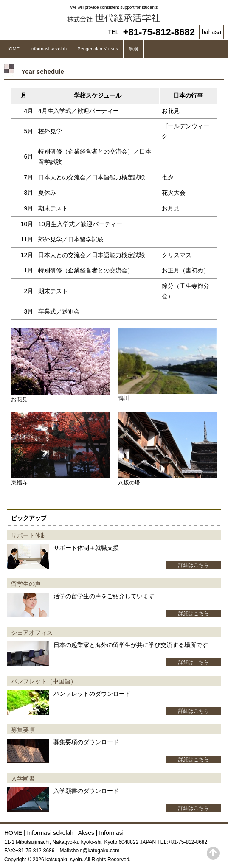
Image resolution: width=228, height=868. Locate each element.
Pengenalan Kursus (98, 49)
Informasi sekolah (48, 49)
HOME (13, 49)
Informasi (111, 833)
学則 (133, 49)
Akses (86, 833)
